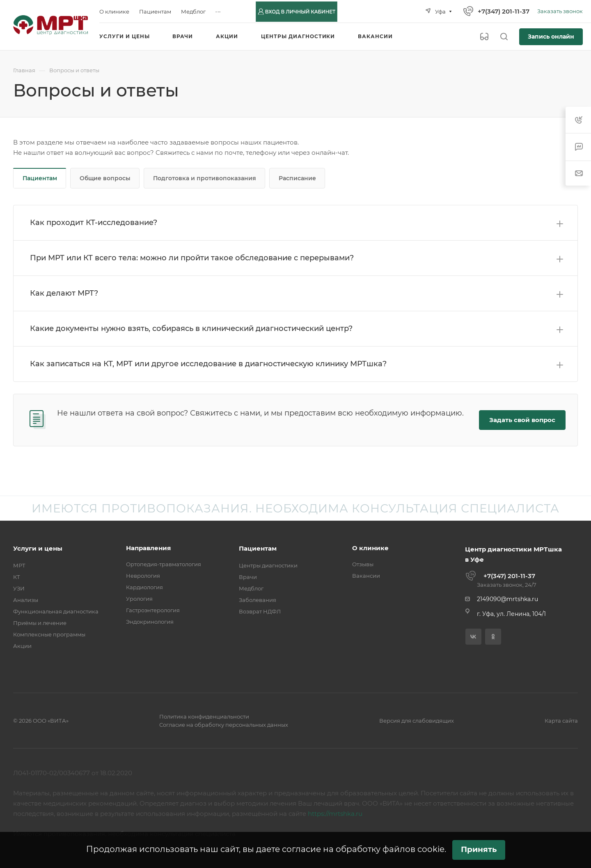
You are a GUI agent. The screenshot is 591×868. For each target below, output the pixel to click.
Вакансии (366, 576)
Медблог (251, 588)
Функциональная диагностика (56, 611)
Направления (148, 548)
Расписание (297, 178)
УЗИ (19, 588)
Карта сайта (561, 721)
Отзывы (363, 564)
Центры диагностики (268, 565)
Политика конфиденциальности (204, 716)
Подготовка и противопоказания (205, 178)
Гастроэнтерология (153, 610)
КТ (17, 577)
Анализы (26, 600)
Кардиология (144, 587)
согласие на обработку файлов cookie (363, 849)
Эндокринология (150, 622)
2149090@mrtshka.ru (507, 599)
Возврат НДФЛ (260, 611)
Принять (479, 849)
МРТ (19, 565)
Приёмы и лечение (40, 623)
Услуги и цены (38, 548)
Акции (22, 646)
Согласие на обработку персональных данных (224, 725)
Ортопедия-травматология (164, 564)
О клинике (370, 548)
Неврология (143, 576)
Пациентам (40, 178)
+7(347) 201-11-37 (504, 11)
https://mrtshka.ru (335, 814)
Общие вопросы (105, 178)
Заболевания (258, 600)
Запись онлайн (551, 37)
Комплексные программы (49, 634)
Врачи (248, 577)
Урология (139, 599)
